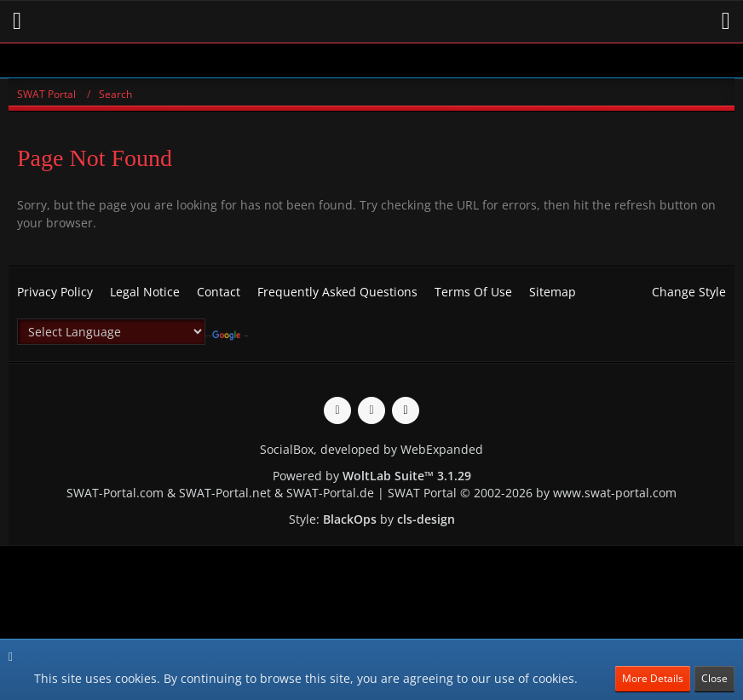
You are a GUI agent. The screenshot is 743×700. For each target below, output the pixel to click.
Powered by (372, 476)
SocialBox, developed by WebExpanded (371, 449)
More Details (653, 678)
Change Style (689, 292)
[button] (17, 21)
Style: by (372, 519)
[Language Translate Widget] (111, 332)
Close (714, 678)
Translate (230, 336)
